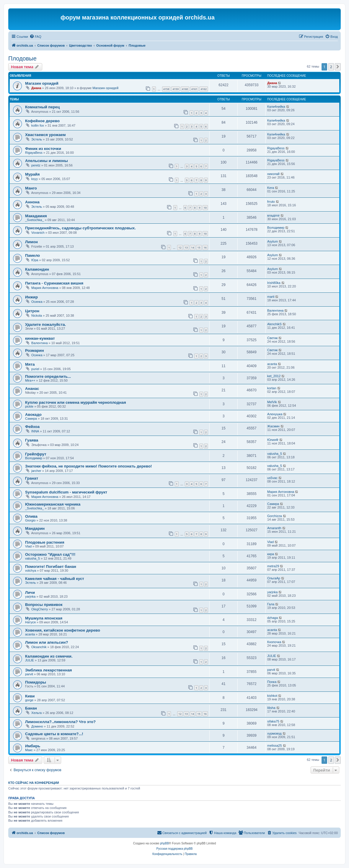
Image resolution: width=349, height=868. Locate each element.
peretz (36, 165)
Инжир (31, 297)
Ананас (32, 389)
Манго (31, 188)
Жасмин (273, 426)
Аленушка (275, 414)
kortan (272, 388)
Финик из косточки (43, 149)
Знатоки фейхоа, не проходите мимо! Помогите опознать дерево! (88, 466)
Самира (31, 419)
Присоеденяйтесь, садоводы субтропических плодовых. (80, 228)
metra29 (273, 566)
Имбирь (33, 746)
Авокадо (33, 415)
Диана (36, 88)
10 (205, 208)
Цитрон (32, 311)
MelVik (272, 402)
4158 (166, 89)
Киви (30, 696)
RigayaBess (34, 153)
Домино (37, 726)
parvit (29, 674)
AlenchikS (274, 324)
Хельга (36, 713)
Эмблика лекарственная (48, 670)
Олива (31, 516)
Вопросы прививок (44, 605)
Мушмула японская (44, 618)
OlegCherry (40, 609)
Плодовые (22, 58)
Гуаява (32, 440)
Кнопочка (274, 642)
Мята (30, 364)
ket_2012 (274, 376)
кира (271, 554)
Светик (272, 338)
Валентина (275, 310)
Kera (271, 188)
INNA (35, 431)
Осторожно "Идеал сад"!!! (50, 554)
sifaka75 (273, 721)
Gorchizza (275, 516)
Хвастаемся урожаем (45, 135)
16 (205, 247)
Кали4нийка (276, 107)
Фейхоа (32, 427)
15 (199, 247)
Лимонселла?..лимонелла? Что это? (60, 722)
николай (273, 174)
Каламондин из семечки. (49, 656)
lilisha (271, 708)
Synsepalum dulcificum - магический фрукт (66, 492)
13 (186, 247)
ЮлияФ (273, 440)
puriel (35, 369)
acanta (272, 364)
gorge (29, 700)
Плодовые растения (45, 542)
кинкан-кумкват (40, 338)
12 (180, 247)
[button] (338, 67)
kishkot (272, 696)
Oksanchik (39, 647)
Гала (271, 604)
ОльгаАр (274, 578)
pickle (29, 406)
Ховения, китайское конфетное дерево (63, 630)
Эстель (37, 139)
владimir (273, 215)
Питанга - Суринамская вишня (54, 283)
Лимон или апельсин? (47, 642)
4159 (176, 89)
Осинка (37, 302)
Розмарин (35, 350)
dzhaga (273, 618)
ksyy (35, 179)
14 (193, 247)
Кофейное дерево (42, 121)
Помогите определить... (48, 376)
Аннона (32, 202)
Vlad (28, 546)
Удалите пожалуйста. (45, 325)
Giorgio (30, 520)
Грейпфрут (36, 454)
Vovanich (38, 233)
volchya (31, 571)
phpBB (164, 843)
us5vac (272, 478)
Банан (31, 708)
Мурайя (32, 174)
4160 (185, 89)
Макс (29, 750)
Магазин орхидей (42, 83)
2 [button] (331, 67)
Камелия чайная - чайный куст (55, 579)
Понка (272, 682)
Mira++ (30, 380)
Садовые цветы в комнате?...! (54, 734)
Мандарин (35, 528)
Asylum (273, 241)
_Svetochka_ (35, 220)
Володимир (276, 228)
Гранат (32, 478)
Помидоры (36, 682)
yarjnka (30, 596)
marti (271, 297)
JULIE (30, 660)
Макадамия (36, 216)
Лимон (31, 242)
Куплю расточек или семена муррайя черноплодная (76, 402)
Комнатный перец (42, 107)
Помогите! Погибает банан (51, 567)
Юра (35, 260)
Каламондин (37, 269)
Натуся (30, 622)
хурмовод (274, 733)
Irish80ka (274, 283)
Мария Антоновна (45, 288)
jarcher (36, 471)
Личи (30, 592)
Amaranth (274, 528)
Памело (32, 255)
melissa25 (275, 746)
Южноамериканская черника (53, 504)
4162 (204, 89)
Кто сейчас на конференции (34, 783)
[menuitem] (35, 37)
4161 (194, 89)
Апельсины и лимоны (47, 161)
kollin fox (38, 125)
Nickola (37, 316)
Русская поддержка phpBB (174, 849)
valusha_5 (275, 454)
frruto (271, 202)
